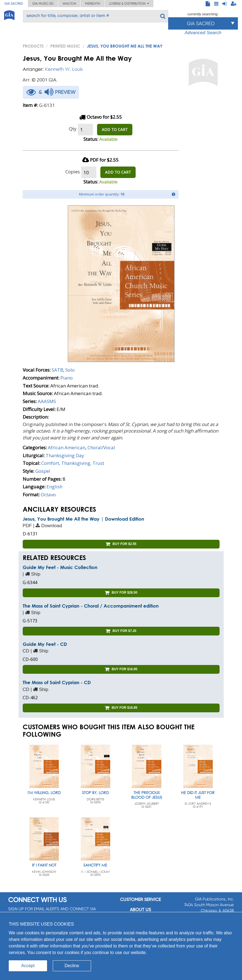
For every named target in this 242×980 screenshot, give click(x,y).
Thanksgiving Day (65, 455)
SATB (57, 370)
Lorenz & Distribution (129, 4)
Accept (28, 966)
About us (140, 910)
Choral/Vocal (101, 447)
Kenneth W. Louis (64, 69)
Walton (69, 4)
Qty (73, 129)
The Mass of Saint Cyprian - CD (57, 682)
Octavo (48, 495)
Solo (70, 370)
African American (67, 447)
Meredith (93, 4)
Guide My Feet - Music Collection (60, 567)
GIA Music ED (43, 4)
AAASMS (47, 401)
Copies (73, 172)
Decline (72, 966)
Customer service (140, 899)
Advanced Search (203, 33)
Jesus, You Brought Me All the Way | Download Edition (83, 519)
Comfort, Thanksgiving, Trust (73, 463)
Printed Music (65, 46)
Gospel (43, 471)
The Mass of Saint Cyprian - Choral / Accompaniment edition (91, 606)
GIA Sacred (14, 4)
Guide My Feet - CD (45, 644)
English (54, 487)
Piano (67, 378)
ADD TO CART (115, 129)
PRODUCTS (33, 46)
